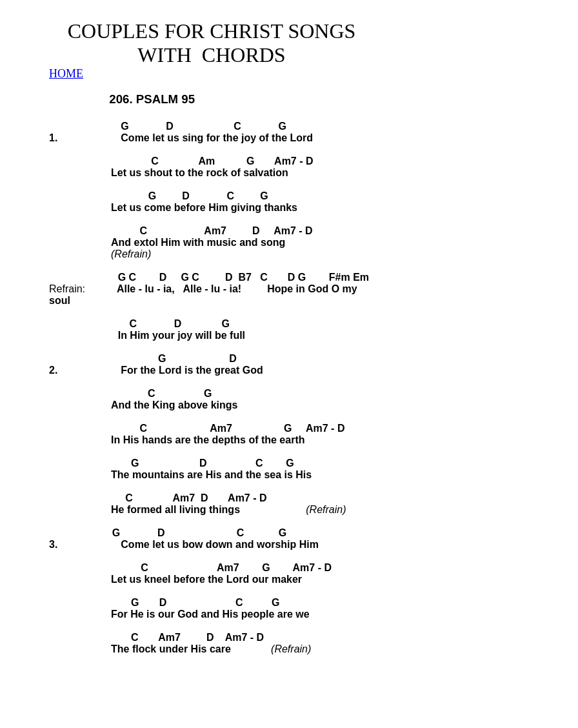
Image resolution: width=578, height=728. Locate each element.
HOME (66, 74)
